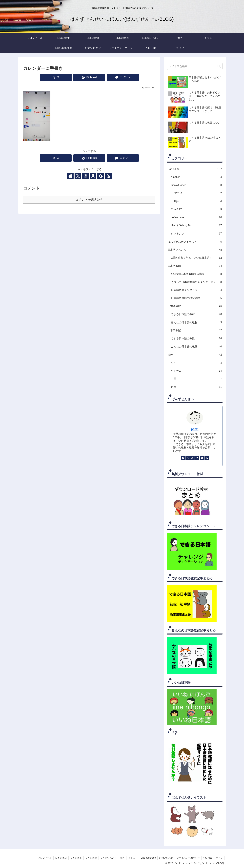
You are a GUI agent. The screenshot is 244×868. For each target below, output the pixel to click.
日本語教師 (91, 858)
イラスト (133, 858)
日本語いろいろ (108, 858)
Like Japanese (148, 858)
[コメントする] (123, 77)
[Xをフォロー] (78, 176)
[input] (195, 66)
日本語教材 (61, 858)
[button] (219, 66)
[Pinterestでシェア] (89, 77)
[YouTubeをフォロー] (85, 176)
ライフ (219, 858)
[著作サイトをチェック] (70, 176)
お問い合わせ (166, 858)
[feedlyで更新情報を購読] (101, 176)
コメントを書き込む (89, 200)
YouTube (208, 858)
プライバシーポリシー (188, 858)
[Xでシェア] (56, 77)
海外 (122, 858)
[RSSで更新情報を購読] (108, 176)
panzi (195, 429)
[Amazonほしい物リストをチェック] (93, 176)
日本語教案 (76, 858)
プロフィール (45, 858)
